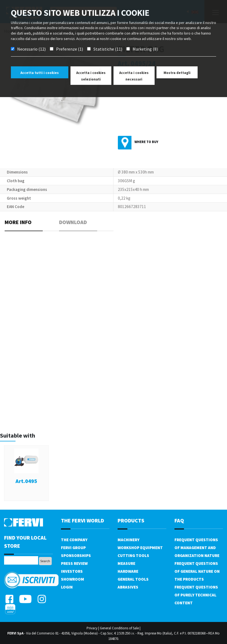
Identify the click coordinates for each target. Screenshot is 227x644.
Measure (126, 563)
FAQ (179, 520)
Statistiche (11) (108, 49)
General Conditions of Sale (119, 628)
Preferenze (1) (70, 49)
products (131, 520)
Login (67, 587)
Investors (72, 571)
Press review (74, 563)
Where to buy (146, 142)
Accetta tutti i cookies (40, 73)
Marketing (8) (145, 49)
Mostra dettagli (177, 73)
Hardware (128, 571)
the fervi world (82, 520)
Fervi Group (73, 548)
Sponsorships (76, 555)
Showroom (73, 579)
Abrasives (128, 587)
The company (74, 540)
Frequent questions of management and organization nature (197, 548)
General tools (133, 579)
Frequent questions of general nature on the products (197, 571)
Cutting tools (133, 555)
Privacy (92, 628)
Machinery (128, 540)
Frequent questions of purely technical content (196, 595)
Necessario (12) (31, 49)
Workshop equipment (140, 548)
